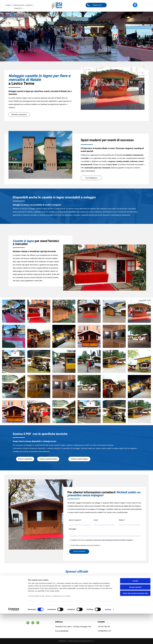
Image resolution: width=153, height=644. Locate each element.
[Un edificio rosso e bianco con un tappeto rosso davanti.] (39, 311)
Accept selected (135, 617)
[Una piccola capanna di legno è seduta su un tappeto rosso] (89, 311)
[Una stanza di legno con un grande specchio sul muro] (114, 336)
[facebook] (135, 5)
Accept (135, 611)
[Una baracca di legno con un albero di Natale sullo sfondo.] (64, 311)
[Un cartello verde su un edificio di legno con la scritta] (14, 386)
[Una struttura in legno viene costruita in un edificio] (39, 386)
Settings (108, 640)
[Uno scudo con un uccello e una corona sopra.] (76, 596)
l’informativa (81, 540)
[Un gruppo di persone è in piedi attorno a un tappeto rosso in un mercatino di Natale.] (14, 311)
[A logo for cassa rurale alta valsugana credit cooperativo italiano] (76, 578)
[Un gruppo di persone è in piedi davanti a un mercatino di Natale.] (39, 412)
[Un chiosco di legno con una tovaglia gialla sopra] (64, 361)
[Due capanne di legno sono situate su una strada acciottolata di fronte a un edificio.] (114, 311)
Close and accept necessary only (135, 624)
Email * (96, 520)
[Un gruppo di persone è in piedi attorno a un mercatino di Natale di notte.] (64, 336)
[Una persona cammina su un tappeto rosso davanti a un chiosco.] (14, 336)
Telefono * (122, 520)
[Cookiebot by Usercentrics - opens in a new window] (14, 640)
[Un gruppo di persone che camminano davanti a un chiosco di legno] (14, 361)
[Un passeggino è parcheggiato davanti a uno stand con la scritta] (39, 361)
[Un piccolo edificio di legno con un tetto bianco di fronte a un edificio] (89, 336)
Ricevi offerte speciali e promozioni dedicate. (86, 545)
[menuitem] (8, 5)
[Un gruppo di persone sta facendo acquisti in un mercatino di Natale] (39, 336)
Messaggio (73, 529)
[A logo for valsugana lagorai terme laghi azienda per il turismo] (86, 596)
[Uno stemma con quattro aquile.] (67, 596)
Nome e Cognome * (75, 520)
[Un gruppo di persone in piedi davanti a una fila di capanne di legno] (89, 361)
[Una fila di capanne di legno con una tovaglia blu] (114, 361)
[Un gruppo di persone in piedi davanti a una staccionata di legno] (139, 336)
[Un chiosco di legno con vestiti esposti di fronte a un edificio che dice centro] (139, 311)
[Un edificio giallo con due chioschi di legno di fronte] (139, 361)
